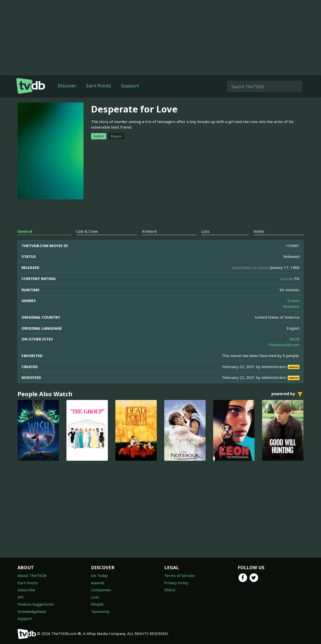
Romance (291, 306)
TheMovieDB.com (284, 345)
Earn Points (99, 86)
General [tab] (25, 231)
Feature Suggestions (36, 604)
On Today (99, 575)
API (21, 597)
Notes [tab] (259, 231)
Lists (95, 597)
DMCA (170, 590)
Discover (67, 86)
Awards (98, 583)
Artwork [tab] (149, 231)
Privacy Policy (176, 583)
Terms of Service (179, 575)
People (97, 604)
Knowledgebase (32, 611)
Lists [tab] (205, 231)
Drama (293, 301)
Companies (101, 590)
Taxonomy (100, 611)
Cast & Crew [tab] (87, 231)
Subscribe (26, 590)
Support (130, 86)
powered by (287, 394)
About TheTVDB (32, 575)
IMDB (294, 339)
